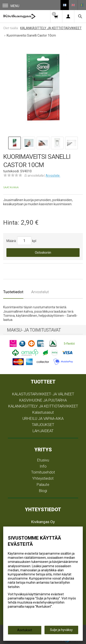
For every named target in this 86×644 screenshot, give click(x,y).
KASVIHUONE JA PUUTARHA (43, 400)
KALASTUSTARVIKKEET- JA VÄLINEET (43, 394)
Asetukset (25, 630)
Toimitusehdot (43, 472)
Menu (11, 6)
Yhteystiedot (43, 478)
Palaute (43, 484)
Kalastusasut (43, 412)
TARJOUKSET (43, 425)
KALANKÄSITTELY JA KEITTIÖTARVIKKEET (43, 406)
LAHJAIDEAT (43, 431)
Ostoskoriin (43, 253)
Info (43, 466)
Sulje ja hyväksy (61, 630)
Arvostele (53, 176)
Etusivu (43, 460)
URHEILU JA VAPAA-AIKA (43, 418)
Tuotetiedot (13, 292)
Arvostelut (40, 292)
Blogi (43, 491)
